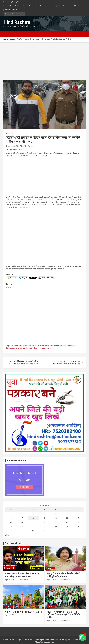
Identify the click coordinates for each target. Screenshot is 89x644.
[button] (82, 637)
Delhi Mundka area (59, 346)
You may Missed (14, 543)
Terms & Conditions (76, 6)
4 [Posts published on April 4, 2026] (67, 514)
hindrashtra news (13, 348)
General (10, 133)
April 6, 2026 (10, 580)
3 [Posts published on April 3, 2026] (56, 514)
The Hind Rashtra (27, 146)
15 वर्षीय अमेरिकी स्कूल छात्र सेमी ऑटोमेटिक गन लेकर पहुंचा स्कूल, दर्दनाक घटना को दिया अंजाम (25, 362)
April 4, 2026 (52, 621)
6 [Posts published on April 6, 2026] (11, 518)
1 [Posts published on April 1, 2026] (33, 514)
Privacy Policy (62, 6)
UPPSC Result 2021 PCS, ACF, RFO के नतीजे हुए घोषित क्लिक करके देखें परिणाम (66, 362)
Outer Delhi (24, 348)
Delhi (34, 346)
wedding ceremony (44, 348)
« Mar (7, 535)
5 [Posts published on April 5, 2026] (78, 514)
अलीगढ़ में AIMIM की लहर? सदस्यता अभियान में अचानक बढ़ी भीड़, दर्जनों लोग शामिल (64, 615)
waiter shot (33, 348)
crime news (27, 346)
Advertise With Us (11, 10)
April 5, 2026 (52, 580)
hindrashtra (71, 346)
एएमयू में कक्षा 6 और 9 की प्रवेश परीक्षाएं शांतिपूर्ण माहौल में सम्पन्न (64, 575)
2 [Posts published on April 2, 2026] (44, 514)
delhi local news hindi (44, 346)
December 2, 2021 (13, 146)
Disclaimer (52, 6)
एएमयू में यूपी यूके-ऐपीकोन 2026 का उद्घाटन (23, 612)
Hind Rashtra (8, 6)
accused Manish (17, 346)
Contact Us (33, 6)
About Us (42, 6)
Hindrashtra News (21, 6)
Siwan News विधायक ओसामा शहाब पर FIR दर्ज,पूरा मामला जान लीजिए (22, 575)
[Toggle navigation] (6, 34)
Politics (9, 568)
